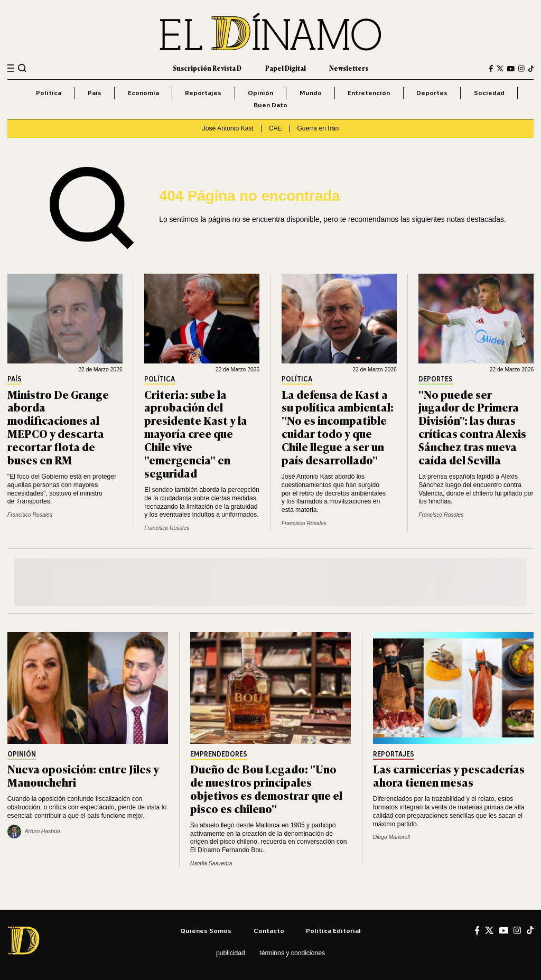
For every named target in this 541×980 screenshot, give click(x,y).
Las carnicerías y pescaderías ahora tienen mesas (449, 775)
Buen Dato (270, 105)
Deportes (432, 93)
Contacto (269, 931)
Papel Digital (286, 68)
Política (49, 93)
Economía (143, 93)
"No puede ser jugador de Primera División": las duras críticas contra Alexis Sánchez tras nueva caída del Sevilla (472, 427)
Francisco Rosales (30, 515)
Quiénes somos (206, 931)
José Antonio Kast (228, 128)
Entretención (369, 93)
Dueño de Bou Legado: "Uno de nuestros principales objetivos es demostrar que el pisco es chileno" (266, 788)
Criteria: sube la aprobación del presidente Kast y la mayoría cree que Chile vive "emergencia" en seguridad (196, 433)
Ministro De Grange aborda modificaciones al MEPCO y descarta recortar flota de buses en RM (58, 427)
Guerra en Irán (318, 128)
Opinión (260, 93)
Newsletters (349, 68)
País (95, 93)
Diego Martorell (391, 837)
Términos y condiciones (292, 953)
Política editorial (333, 931)
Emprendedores (219, 755)
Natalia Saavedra (211, 864)
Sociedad (489, 93)
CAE (276, 128)
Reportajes (203, 93)
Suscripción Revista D (207, 68)
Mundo (311, 93)
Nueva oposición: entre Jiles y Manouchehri (83, 775)
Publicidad (231, 953)
